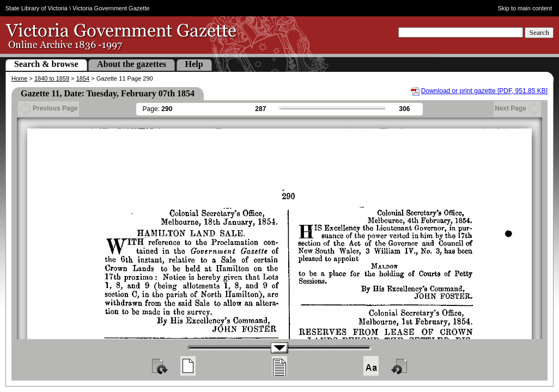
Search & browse (46, 64)
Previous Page (48, 108)
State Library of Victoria (37, 8)
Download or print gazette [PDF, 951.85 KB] (484, 91)
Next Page (517, 108)
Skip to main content (525, 8)
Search (539, 32)
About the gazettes (132, 64)
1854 (83, 78)
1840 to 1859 (52, 78)
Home (19, 78)
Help (194, 64)
